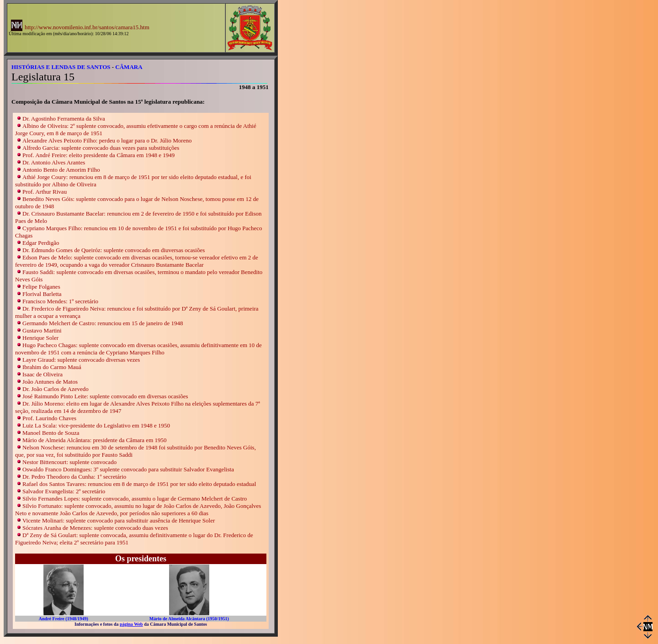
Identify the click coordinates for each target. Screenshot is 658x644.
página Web (131, 624)
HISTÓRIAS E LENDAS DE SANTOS (61, 67)
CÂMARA (129, 67)
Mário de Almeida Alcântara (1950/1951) (189, 619)
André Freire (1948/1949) (64, 619)
